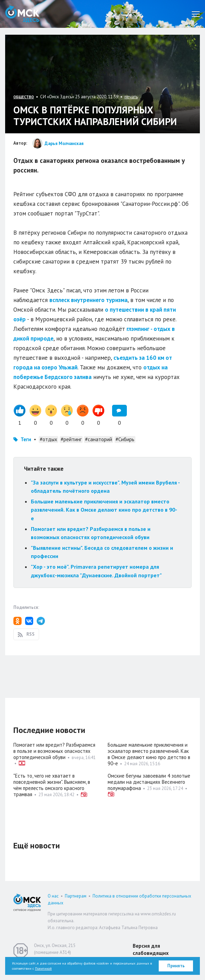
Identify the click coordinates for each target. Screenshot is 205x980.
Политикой (43, 968)
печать (131, 97)
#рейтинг (71, 439)
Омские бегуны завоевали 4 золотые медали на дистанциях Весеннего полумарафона (149, 782)
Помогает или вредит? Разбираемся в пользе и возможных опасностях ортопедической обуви (54, 751)
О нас (53, 896)
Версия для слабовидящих (151, 949)
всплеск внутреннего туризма (88, 300)
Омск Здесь (22, 14)
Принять (176, 966)
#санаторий (99, 439)
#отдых (49, 439)
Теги (26, 439)
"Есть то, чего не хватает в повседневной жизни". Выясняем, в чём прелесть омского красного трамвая (52, 785)
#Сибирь (125, 439)
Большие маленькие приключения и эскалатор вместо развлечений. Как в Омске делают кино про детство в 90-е (104, 510)
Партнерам (76, 896)
